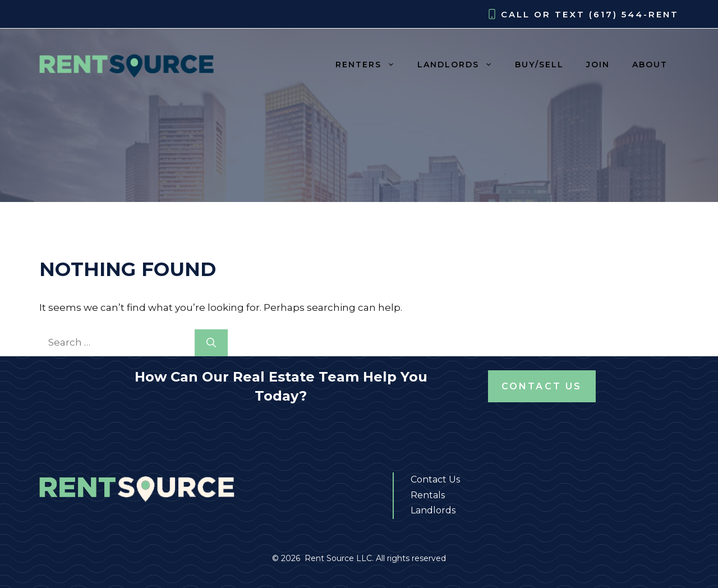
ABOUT (650, 65)
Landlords (433, 510)
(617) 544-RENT (634, 14)
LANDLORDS (461, 65)
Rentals (428, 495)
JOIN (598, 65)
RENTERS (371, 65)
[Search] (211, 343)
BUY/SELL (539, 65)
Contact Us (542, 386)
